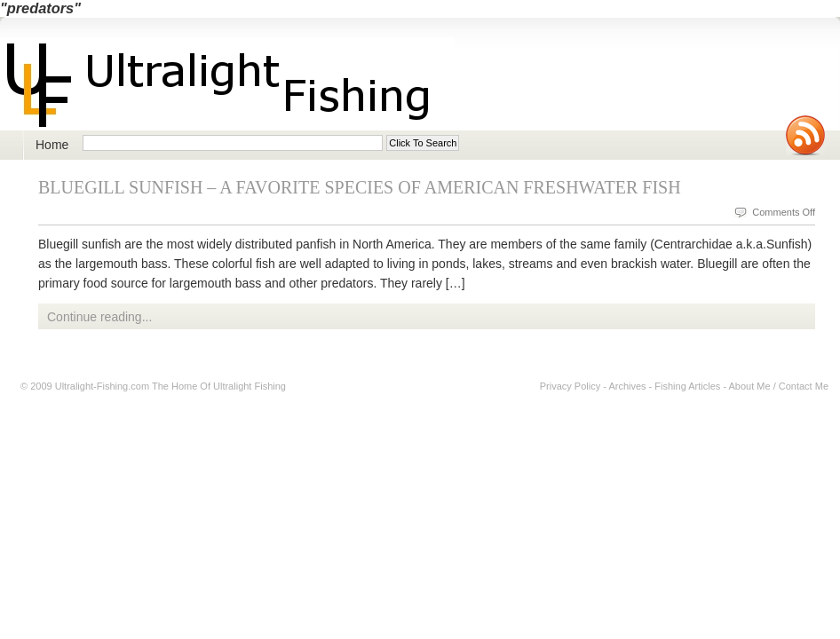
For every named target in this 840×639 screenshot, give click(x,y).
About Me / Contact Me (779, 386)
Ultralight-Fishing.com (102, 386)
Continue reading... (99, 317)
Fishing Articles (687, 386)
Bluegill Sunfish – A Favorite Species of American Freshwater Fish (360, 187)
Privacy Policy (570, 386)
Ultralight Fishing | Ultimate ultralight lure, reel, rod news (227, 84)
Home (52, 145)
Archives (627, 386)
